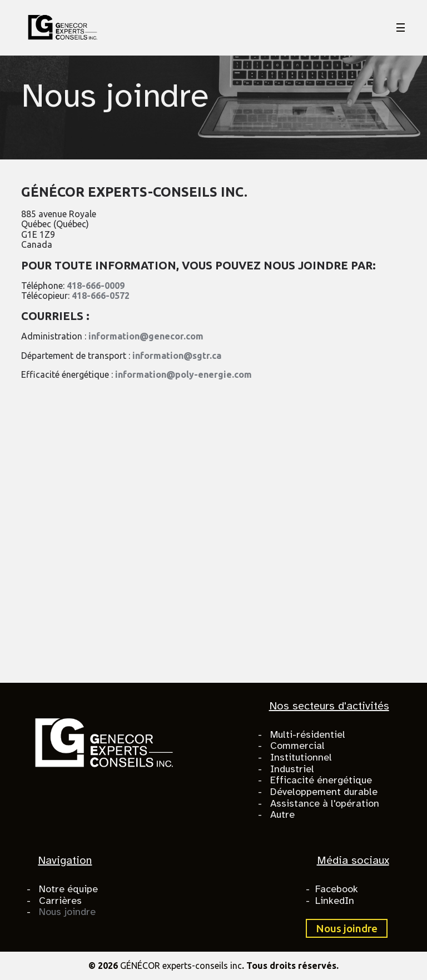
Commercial (297, 746)
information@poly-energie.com (183, 374)
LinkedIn (335, 901)
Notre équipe (68, 889)
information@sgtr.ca (177, 356)
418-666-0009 (96, 286)
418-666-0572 (101, 296)
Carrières (60, 901)
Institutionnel (301, 757)
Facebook (337, 889)
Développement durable (324, 792)
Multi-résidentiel (308, 734)
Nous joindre (67, 912)
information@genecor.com (146, 336)
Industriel (292, 769)
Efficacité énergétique (321, 780)
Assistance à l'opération (325, 803)
